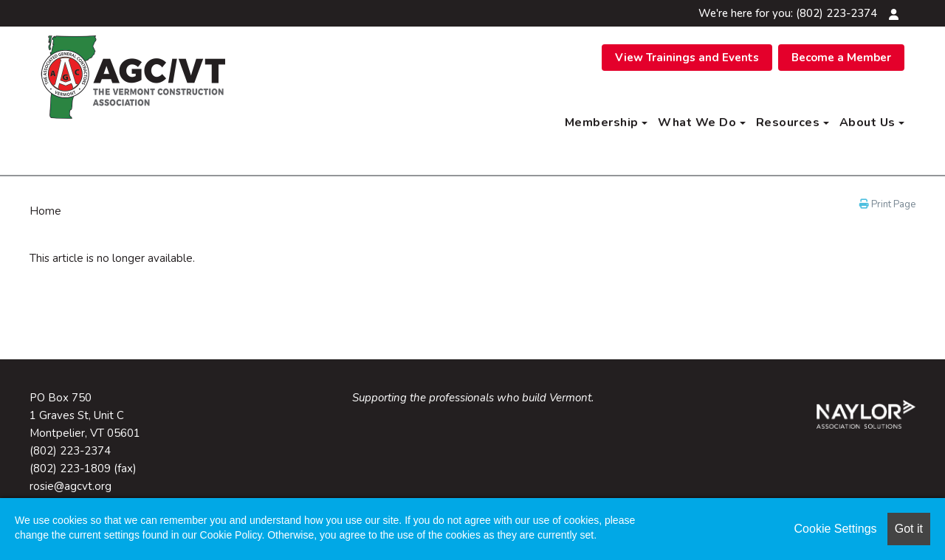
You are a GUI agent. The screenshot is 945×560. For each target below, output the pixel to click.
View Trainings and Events (687, 58)
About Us (872, 122)
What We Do (702, 122)
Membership (606, 122)
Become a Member (841, 58)
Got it (909, 529)
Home (45, 211)
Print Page (887, 204)
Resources (793, 122)
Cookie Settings (836, 529)
